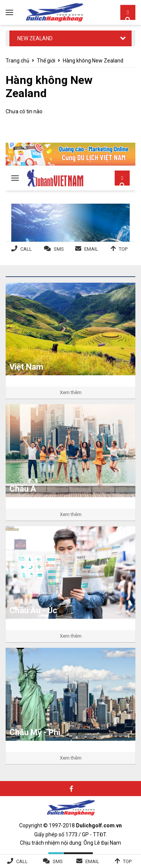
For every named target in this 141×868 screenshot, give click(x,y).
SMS (58, 861)
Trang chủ (17, 61)
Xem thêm (71, 392)
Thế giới (46, 61)
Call (22, 861)
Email (92, 861)
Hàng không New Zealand (93, 61)
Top (127, 861)
